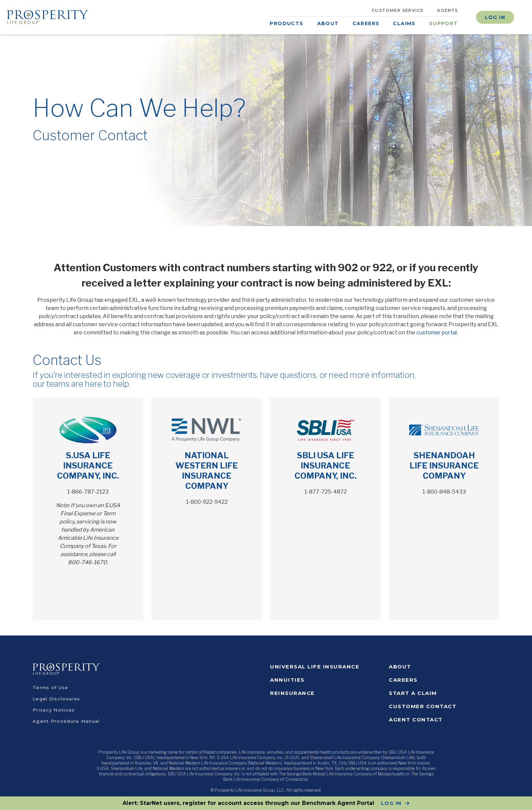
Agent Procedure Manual (66, 721)
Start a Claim (413, 693)
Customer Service (397, 10)
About (328, 23)
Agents (447, 10)
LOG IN (391, 803)
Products (287, 23)
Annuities (287, 680)
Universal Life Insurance (315, 667)
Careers (366, 23)
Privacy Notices (54, 710)
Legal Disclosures (56, 699)
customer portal (436, 333)
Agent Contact (416, 720)
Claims (404, 23)
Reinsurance (292, 693)
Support (444, 23)
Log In (495, 17)
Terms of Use (51, 687)
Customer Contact (423, 706)
